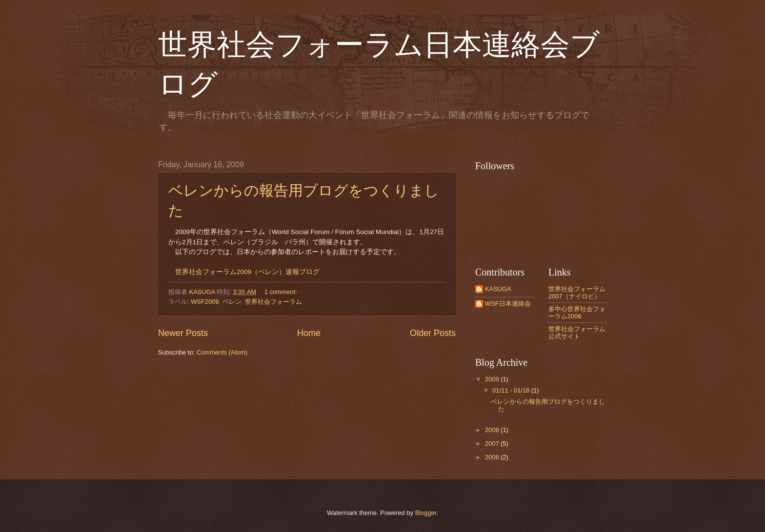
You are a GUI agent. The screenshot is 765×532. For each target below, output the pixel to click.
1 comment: (282, 292)
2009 (493, 379)
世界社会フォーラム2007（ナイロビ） (577, 293)
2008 (493, 430)
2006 (493, 457)
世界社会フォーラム (273, 302)
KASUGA (498, 289)
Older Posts (433, 333)
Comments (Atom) (222, 352)
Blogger (426, 513)
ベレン (232, 302)
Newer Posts (183, 333)
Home (309, 333)
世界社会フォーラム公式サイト (577, 333)
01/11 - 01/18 (512, 390)
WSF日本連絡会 (508, 304)
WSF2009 (205, 302)
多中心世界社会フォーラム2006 (577, 313)
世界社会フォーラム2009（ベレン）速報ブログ (247, 272)
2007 (493, 443)
